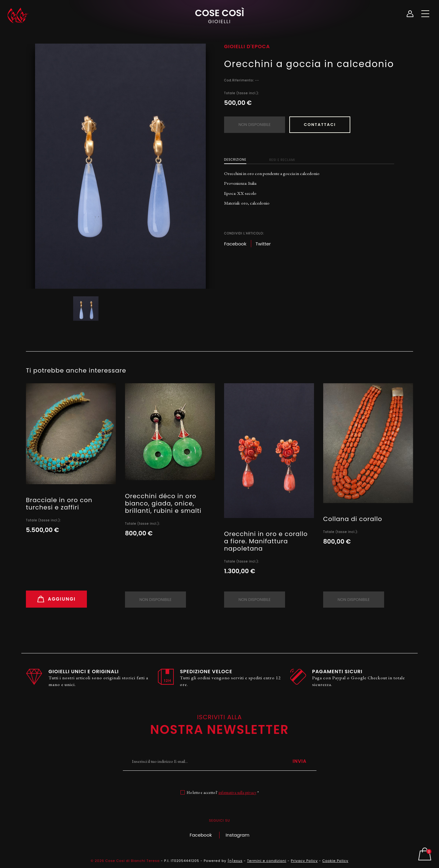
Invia (300, 761)
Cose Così (220, 16)
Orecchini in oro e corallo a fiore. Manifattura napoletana (266, 541)
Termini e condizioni (267, 861)
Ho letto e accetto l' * (223, 793)
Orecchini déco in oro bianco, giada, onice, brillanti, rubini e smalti (163, 503)
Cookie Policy (335, 861)
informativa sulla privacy (237, 793)
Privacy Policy (304, 861)
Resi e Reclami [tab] (282, 160)
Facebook (201, 835)
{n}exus (235, 861)
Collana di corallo (353, 519)
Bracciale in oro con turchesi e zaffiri (59, 504)
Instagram (237, 835)
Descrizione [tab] (235, 160)
